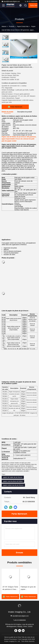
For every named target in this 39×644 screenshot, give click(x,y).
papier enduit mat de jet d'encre (13, 485)
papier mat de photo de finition (13, 481)
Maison (4, 26)
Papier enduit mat (23, 26)
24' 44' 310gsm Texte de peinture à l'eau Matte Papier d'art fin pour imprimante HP (10, 588)
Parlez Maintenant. (34, 5)
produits (12, 26)
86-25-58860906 (31, 1)
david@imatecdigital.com (11, 1)
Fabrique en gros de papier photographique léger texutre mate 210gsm (29, 588)
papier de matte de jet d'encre (13, 477)
